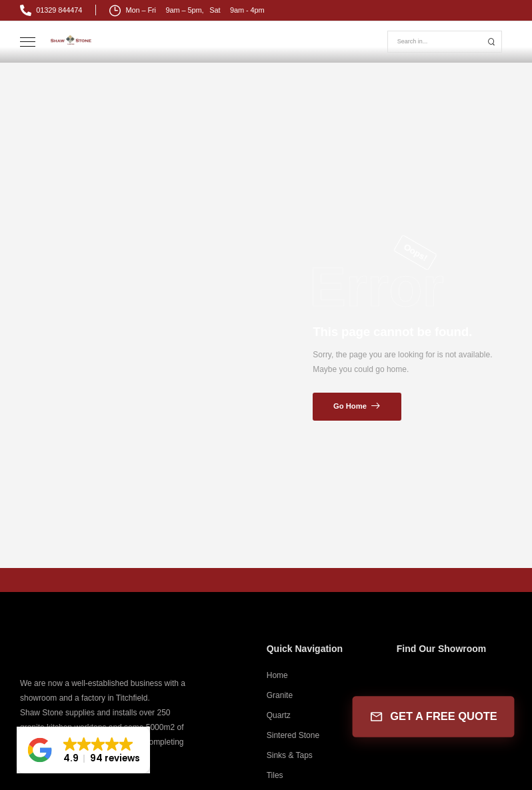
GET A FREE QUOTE (433, 717)
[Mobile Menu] (28, 42)
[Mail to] (51, 10)
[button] (83, 750)
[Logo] (71, 40)
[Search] (435, 42)
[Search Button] (491, 42)
